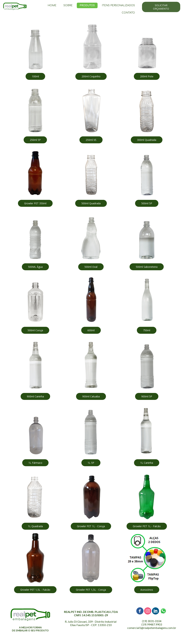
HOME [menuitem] (52, 5)
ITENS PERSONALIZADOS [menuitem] (118, 5)
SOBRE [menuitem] (68, 5)
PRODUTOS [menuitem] (87, 5)
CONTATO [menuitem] (128, 13)
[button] (161, 7)
